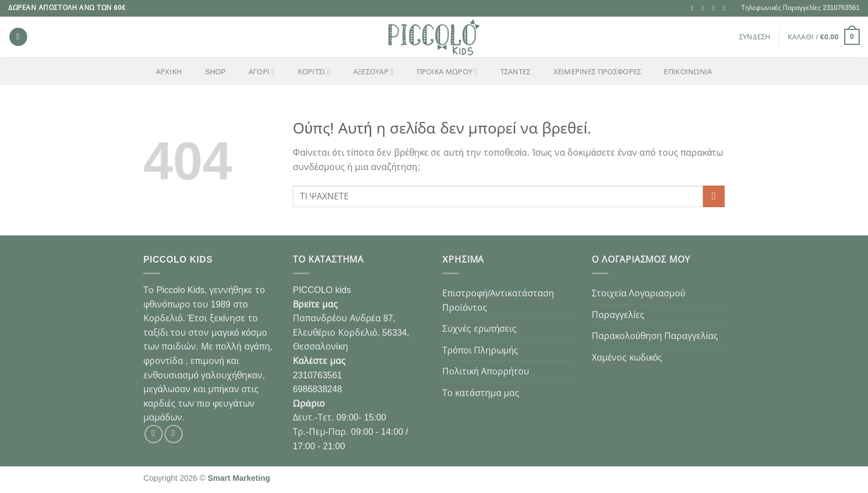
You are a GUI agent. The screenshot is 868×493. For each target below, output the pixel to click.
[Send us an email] (716, 8)
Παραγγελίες (618, 315)
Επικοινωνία (688, 72)
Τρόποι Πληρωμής (480, 350)
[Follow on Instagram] (705, 8)
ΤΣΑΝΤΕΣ (516, 72)
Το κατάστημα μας (481, 393)
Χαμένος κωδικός (627, 358)
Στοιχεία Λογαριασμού (639, 293)
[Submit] (714, 196)
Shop (215, 72)
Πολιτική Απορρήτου (486, 371)
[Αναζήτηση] (18, 37)
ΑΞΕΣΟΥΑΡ (373, 72)
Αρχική (169, 72)
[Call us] (726, 8)
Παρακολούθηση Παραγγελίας (655, 336)
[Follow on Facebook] (695, 8)
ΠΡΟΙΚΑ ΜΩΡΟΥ (447, 72)
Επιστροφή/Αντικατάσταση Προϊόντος (498, 301)
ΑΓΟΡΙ (262, 72)
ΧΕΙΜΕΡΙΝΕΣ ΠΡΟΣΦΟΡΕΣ (598, 72)
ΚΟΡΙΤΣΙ (314, 72)
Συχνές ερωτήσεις (479, 329)
